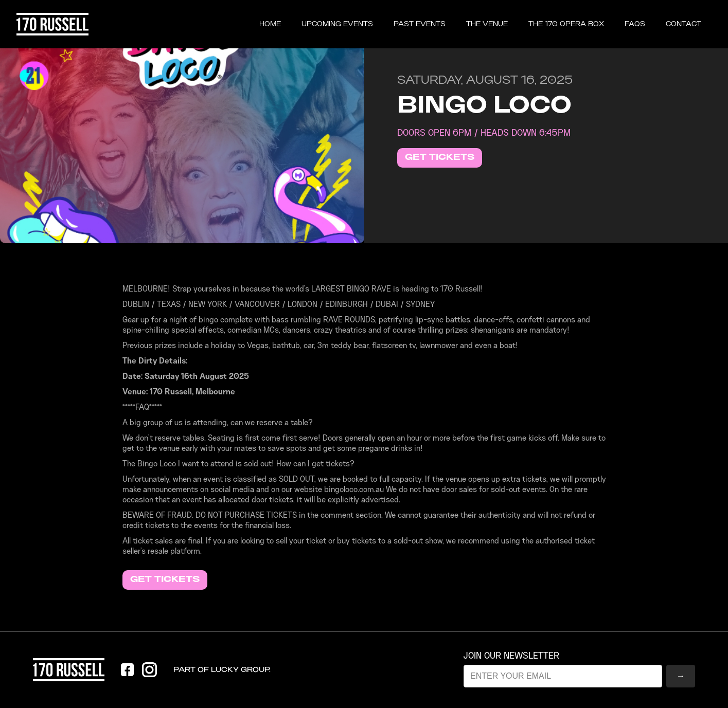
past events (420, 24)
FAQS (635, 24)
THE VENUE (487, 24)
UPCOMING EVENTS (337, 24)
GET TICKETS (440, 158)
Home (270, 24)
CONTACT (683, 24)
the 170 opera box (566, 24)
